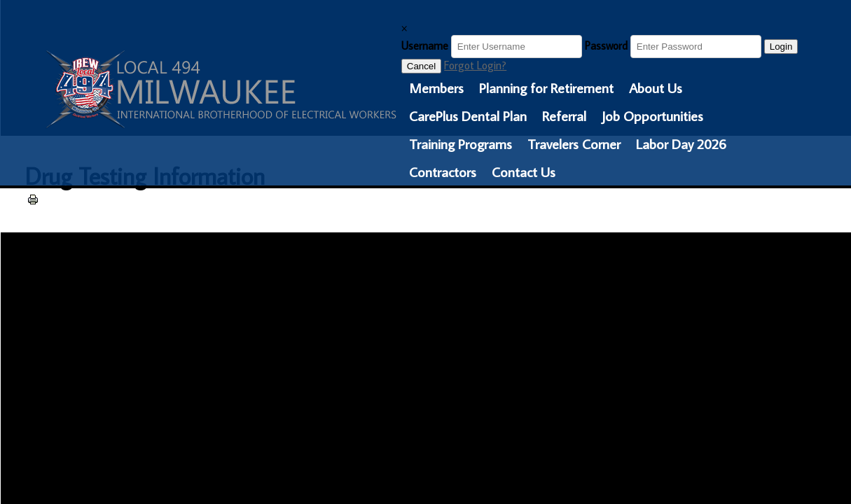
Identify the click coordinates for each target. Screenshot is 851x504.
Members (436, 87)
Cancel (422, 66)
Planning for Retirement (546, 87)
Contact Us (524, 171)
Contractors (443, 171)
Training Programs (461, 143)
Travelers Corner (574, 143)
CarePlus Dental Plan (468, 115)
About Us (656, 87)
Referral (564, 115)
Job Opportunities (652, 115)
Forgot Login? (475, 65)
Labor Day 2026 (681, 143)
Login (781, 47)
